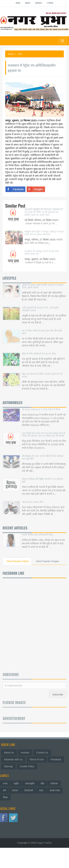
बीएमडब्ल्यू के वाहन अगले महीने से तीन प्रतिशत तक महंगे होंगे (43, 455)
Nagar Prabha (44, 843)
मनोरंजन (54, 782)
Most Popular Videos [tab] (18, 561)
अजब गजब (55, 789)
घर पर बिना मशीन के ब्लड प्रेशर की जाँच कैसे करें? (42, 330)
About (28, 3)
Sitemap (10, 766)
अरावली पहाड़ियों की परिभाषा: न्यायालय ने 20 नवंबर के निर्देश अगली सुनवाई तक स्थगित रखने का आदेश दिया (43, 210)
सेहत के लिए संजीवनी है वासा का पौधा (39, 351)
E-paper (50, 3)
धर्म (4, 789)
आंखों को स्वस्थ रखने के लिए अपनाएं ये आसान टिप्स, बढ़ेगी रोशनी (43, 284)
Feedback (57, 759)
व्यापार (15, 789)
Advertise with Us (14, 759)
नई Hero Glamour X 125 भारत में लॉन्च (41, 407)
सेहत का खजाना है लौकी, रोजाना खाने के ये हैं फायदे (42, 373)
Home (18, 3)
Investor (26, 753)
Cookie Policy (28, 766)
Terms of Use (38, 759)
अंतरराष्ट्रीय (30, 782)
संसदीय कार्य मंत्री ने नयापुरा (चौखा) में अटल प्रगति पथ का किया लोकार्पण (44, 231)
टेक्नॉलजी (29, 789)
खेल (42, 782)
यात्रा (41, 789)
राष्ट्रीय (16, 782)
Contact (39, 3)
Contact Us (43, 753)
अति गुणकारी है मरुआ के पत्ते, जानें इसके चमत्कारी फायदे (40, 307)
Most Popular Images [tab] (48, 561)
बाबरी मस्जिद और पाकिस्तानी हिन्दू (37, 532)
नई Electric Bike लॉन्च (33, 500)
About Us (10, 753)
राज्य (20, 54)
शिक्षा (5, 796)
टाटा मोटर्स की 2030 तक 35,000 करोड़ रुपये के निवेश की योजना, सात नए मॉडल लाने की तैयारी (44, 432)
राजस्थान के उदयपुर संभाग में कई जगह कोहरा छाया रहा (42, 250)
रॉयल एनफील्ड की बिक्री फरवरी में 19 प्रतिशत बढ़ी (42, 478)
